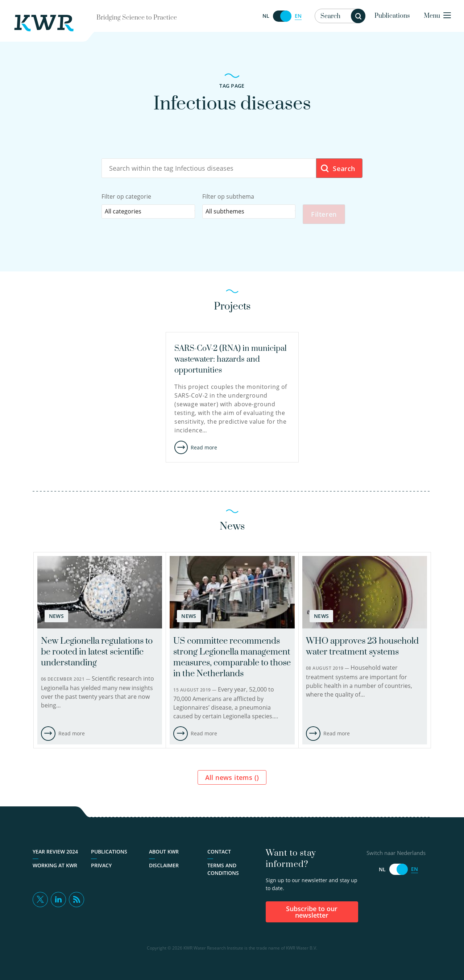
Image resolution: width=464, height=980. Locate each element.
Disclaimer (164, 865)
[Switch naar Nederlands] (282, 16)
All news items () (232, 777)
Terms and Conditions (223, 869)
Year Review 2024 (55, 852)
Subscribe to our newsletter (312, 912)
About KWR (164, 852)
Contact (219, 852)
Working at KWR (55, 865)
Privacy (101, 865)
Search (338, 169)
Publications (392, 16)
